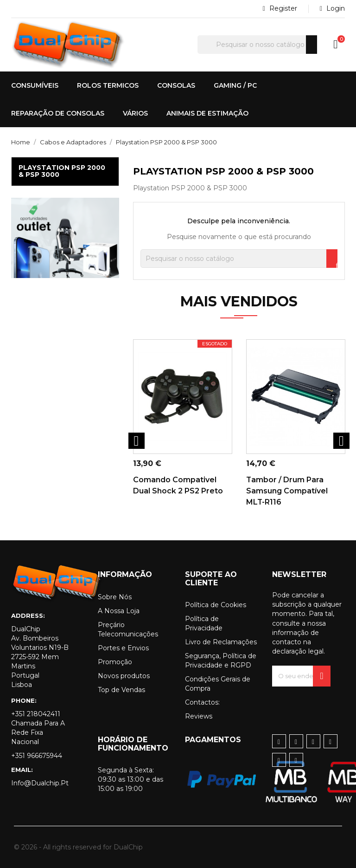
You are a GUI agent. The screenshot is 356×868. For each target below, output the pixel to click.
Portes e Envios (123, 648)
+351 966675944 (37, 756)
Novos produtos (124, 676)
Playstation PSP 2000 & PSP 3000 (62, 171)
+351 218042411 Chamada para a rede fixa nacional (38, 728)
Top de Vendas (121, 690)
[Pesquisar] (257, 45)
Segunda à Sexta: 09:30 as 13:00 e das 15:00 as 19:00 (130, 779)
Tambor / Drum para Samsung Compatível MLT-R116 (287, 491)
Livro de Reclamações (221, 642)
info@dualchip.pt (40, 783)
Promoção (115, 662)
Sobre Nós (115, 597)
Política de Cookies (216, 605)
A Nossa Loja (119, 611)
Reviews (199, 716)
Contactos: (202, 702)
